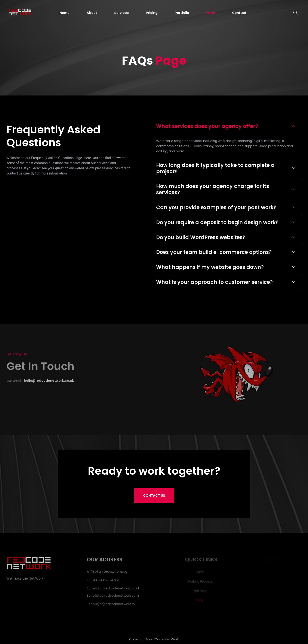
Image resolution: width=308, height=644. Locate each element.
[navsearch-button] (293, 13)
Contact (239, 13)
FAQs (211, 13)
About (92, 13)
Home (64, 13)
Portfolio (182, 13)
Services (121, 13)
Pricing (152, 13)
